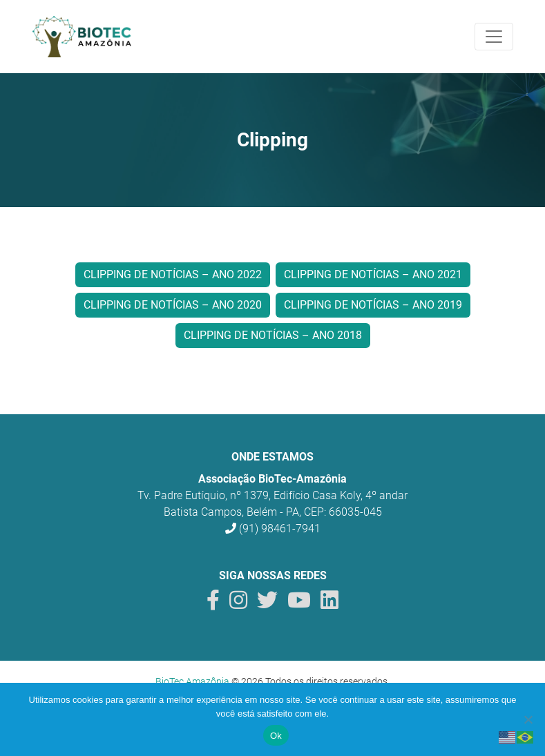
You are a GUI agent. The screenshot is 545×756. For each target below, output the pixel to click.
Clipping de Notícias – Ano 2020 (173, 305)
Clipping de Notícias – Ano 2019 (373, 305)
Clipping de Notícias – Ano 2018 (273, 335)
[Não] (528, 719)
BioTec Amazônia (192, 681)
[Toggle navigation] (494, 37)
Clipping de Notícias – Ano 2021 (373, 274)
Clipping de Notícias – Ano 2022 (173, 274)
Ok (276, 736)
